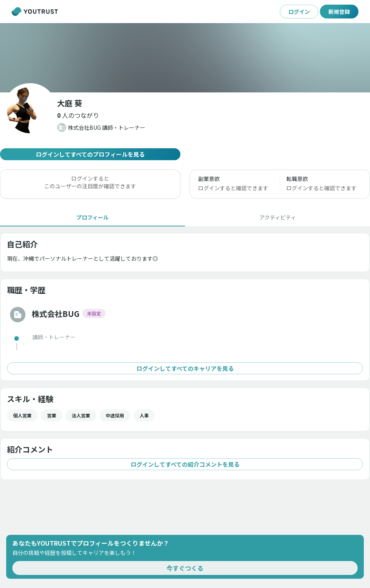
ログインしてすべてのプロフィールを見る (90, 154)
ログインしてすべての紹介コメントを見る (185, 464)
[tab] (92, 217)
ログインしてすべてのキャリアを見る (185, 368)
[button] (78, 115)
